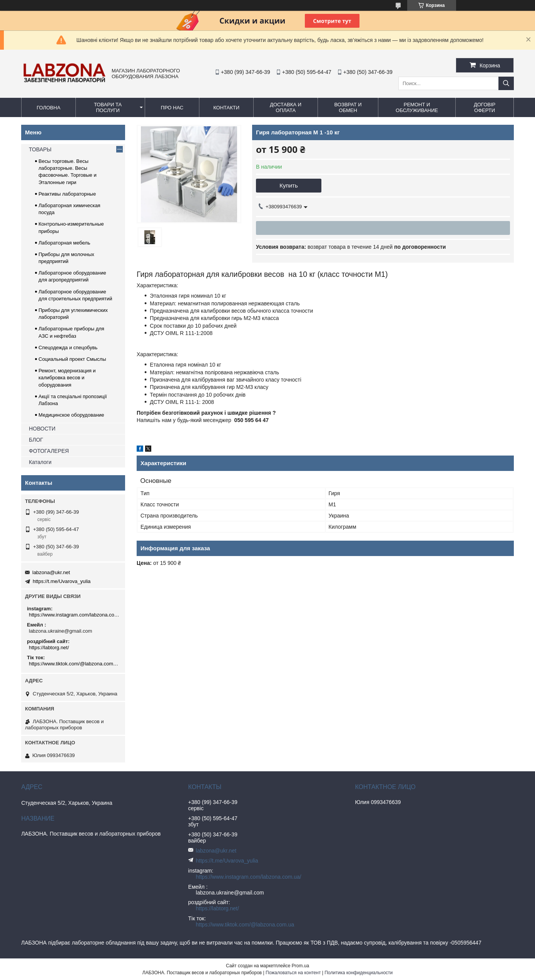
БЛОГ (36, 440)
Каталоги (40, 462)
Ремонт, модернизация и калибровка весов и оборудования (67, 378)
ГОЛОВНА (48, 108)
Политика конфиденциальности (359, 973)
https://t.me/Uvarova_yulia (62, 581)
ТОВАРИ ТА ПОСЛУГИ (108, 107)
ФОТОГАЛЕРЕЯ (49, 451)
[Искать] (506, 83)
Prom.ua (300, 966)
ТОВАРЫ (40, 149)
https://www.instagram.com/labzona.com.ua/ (74, 615)
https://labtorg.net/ (49, 647)
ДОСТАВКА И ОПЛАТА (286, 107)
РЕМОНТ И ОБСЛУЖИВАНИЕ (417, 107)
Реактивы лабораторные (67, 194)
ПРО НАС (172, 108)
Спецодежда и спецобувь (68, 348)
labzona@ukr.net (51, 572)
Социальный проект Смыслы (72, 359)
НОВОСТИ (42, 429)
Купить (288, 185)
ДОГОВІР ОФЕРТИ (485, 107)
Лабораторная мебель (64, 243)
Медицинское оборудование (71, 415)
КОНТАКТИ (226, 108)
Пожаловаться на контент (293, 973)
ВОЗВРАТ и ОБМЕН (348, 107)
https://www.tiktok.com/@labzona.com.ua (74, 664)
